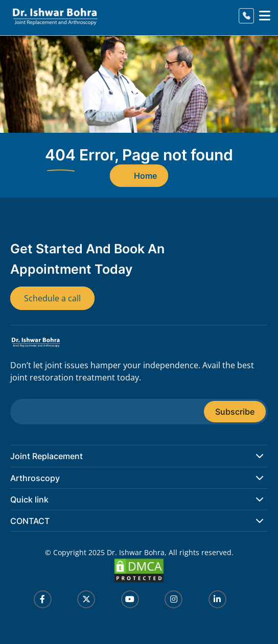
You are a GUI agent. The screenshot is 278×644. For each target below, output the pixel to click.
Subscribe (235, 412)
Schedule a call (52, 298)
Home (145, 176)
